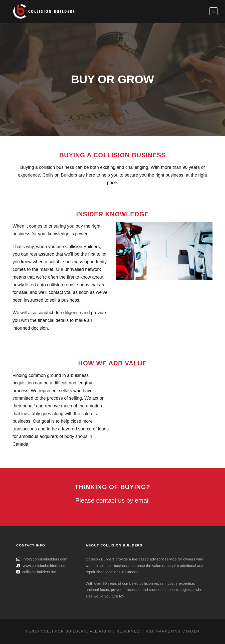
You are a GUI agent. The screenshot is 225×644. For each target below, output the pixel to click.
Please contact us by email (112, 500)
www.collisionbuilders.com (45, 566)
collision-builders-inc (39, 572)
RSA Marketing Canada (173, 631)
